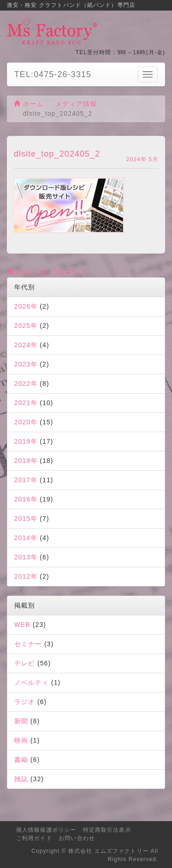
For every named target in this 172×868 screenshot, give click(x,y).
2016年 (26, 499)
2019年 (26, 441)
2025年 (26, 326)
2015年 (26, 519)
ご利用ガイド (34, 838)
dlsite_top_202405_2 (46, 272)
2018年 (26, 461)
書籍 (21, 760)
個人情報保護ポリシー (46, 830)
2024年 (26, 345)
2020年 (26, 422)
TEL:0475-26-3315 (53, 74)
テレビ (25, 663)
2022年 (26, 383)
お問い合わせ (77, 838)
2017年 (26, 480)
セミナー (28, 644)
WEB (22, 625)
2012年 (26, 576)
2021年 (26, 403)
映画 (21, 740)
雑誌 (21, 779)
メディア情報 (76, 104)
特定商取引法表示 (107, 830)
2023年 (26, 364)
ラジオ (25, 702)
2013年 (26, 557)
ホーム (29, 104)
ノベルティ (32, 682)
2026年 (26, 306)
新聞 (21, 721)
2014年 (26, 538)
